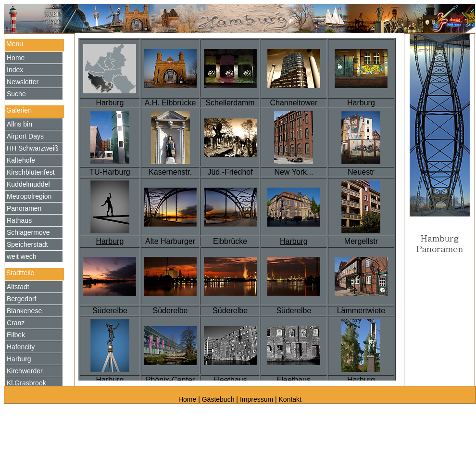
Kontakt (290, 399)
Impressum (257, 399)
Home (188, 399)
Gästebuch (218, 399)
